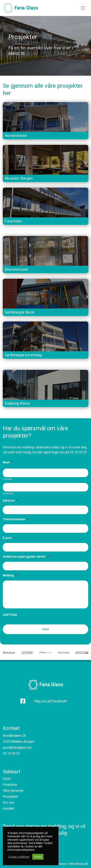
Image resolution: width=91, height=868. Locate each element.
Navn (8, 462)
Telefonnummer (16, 519)
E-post (9, 538)
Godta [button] (38, 857)
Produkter (10, 785)
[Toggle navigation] (83, 8)
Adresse (10, 500)
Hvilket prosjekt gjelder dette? (26, 557)
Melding (10, 575)
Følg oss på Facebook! (51, 701)
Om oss (9, 802)
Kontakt (8, 808)
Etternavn (8, 493)
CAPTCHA (10, 615)
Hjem (7, 779)
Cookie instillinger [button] (19, 857)
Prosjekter (10, 797)
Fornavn (8, 479)
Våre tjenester (13, 791)
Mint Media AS (79, 864)
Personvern (59, 864)
